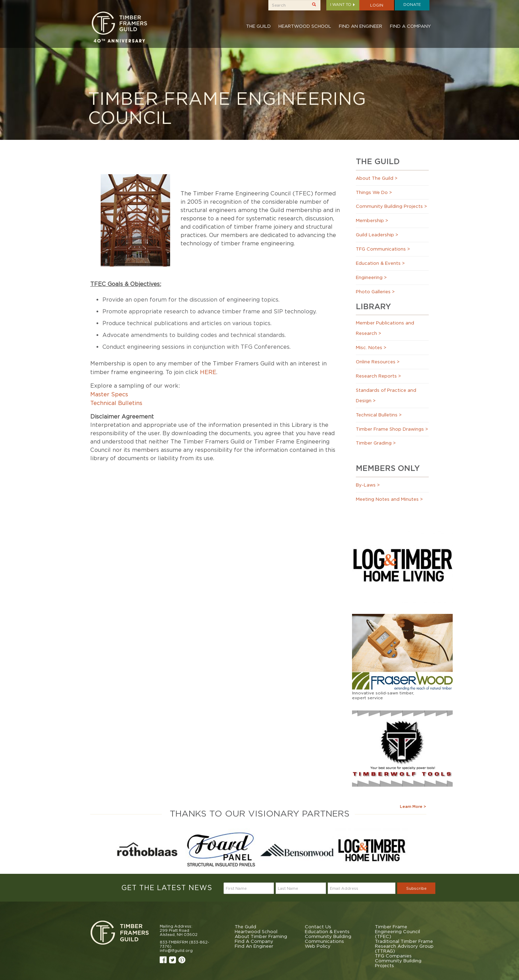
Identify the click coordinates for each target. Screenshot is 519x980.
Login (377, 5)
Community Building (328, 936)
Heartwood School (305, 26)
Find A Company (410, 26)
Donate (412, 5)
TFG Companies (393, 956)
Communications (324, 941)
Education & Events (327, 931)
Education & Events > (380, 263)
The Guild (258, 26)
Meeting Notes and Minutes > (389, 499)
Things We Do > (374, 192)
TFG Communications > (383, 249)
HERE (208, 372)
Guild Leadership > (377, 235)
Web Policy (318, 946)
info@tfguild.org (176, 951)
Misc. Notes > (371, 347)
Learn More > (413, 806)
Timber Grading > (376, 443)
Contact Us (318, 927)
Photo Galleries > (375, 292)
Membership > (372, 220)
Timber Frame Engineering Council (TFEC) (397, 931)
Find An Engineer (361, 26)
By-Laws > (368, 485)
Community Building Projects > (391, 206)
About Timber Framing (261, 936)
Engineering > (371, 277)
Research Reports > (378, 376)
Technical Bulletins (116, 403)
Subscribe (416, 888)
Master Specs (109, 394)
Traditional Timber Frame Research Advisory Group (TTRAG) (404, 946)
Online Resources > (378, 362)
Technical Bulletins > (379, 415)
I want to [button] (343, 5)
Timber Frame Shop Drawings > (392, 429)
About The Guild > (377, 178)
